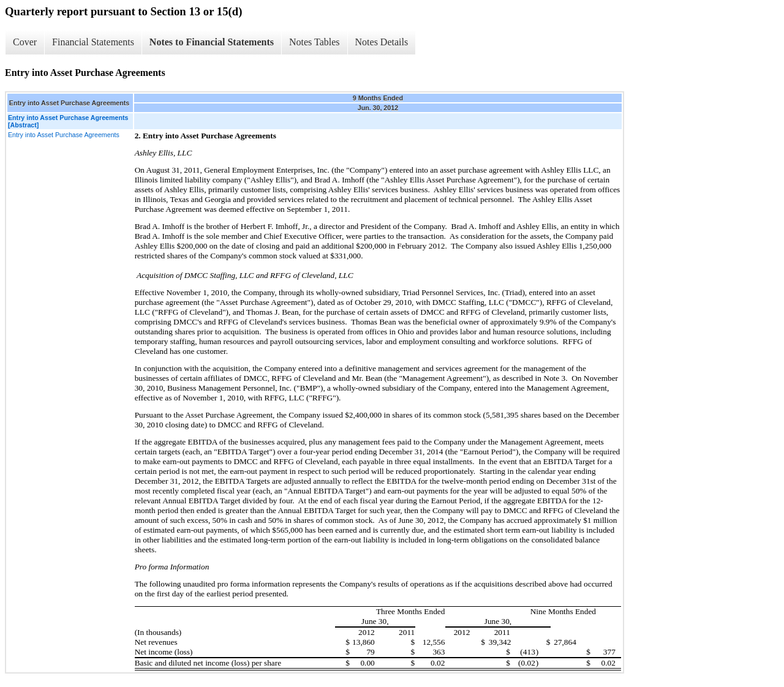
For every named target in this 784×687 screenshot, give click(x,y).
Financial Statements (93, 42)
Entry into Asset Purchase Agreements (64, 135)
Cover (25, 42)
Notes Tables (315, 42)
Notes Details (382, 42)
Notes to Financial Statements (212, 42)
